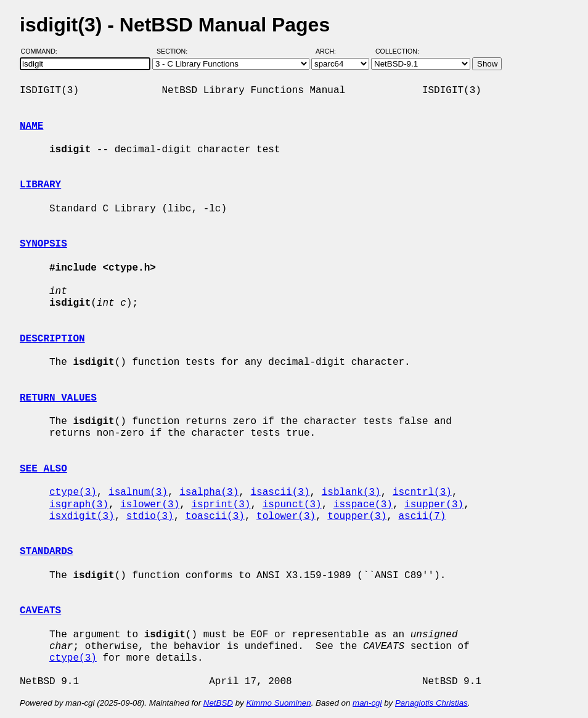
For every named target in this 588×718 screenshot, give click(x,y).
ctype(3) (73, 492)
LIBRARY (40, 185)
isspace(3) (363, 505)
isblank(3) (351, 492)
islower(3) (150, 505)
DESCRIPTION (52, 339)
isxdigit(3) (82, 516)
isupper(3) (434, 505)
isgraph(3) (79, 505)
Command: (43, 51)
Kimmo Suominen (278, 703)
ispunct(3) (292, 505)
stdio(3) (150, 516)
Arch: (331, 51)
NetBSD (218, 703)
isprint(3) (221, 505)
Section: (175, 51)
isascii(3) (280, 492)
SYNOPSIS (43, 244)
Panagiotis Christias (431, 703)
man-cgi (367, 703)
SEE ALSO (43, 469)
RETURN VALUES (58, 398)
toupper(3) (357, 516)
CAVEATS (40, 611)
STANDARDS (46, 552)
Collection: (397, 51)
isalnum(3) (138, 492)
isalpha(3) (209, 492)
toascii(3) (215, 516)
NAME (31, 126)
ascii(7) (423, 516)
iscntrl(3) (422, 492)
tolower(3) (286, 516)
